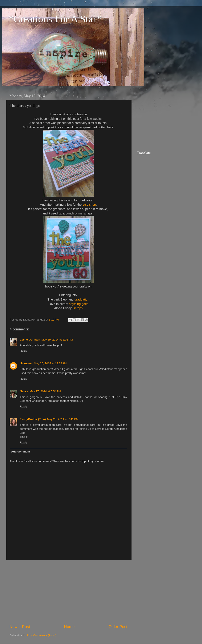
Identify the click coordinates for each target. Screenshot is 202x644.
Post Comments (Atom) (42, 635)
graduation (82, 299)
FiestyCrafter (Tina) (33, 419)
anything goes (78, 304)
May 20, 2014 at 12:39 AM (50, 363)
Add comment (21, 452)
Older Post (118, 627)
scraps (78, 308)
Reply (23, 351)
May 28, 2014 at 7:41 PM (63, 419)
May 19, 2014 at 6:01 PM (57, 340)
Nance (24, 391)
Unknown (26, 363)
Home (69, 627)
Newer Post (20, 627)
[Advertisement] (68, 592)
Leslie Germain (30, 340)
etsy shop (89, 205)
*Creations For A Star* (55, 19)
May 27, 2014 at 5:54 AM (45, 391)
